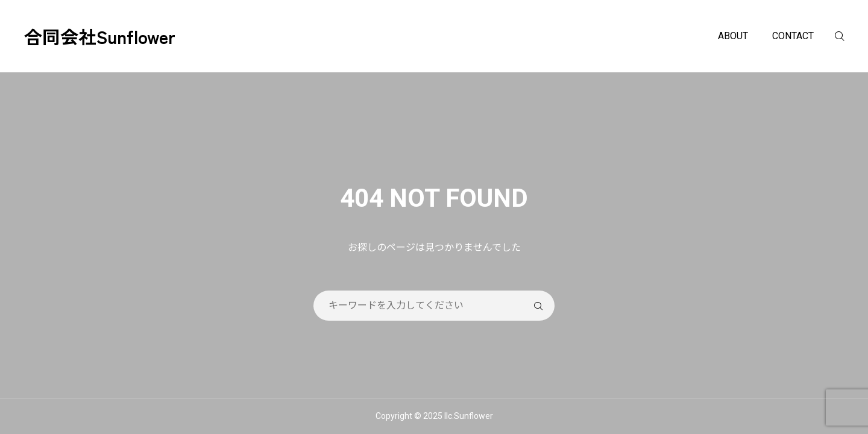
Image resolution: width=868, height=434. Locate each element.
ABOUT (733, 36)
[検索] (847, 36)
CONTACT (793, 36)
